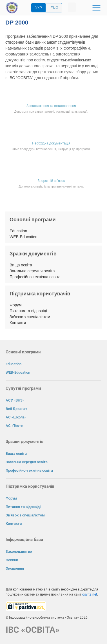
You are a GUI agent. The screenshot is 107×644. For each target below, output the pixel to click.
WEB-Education (24, 237)
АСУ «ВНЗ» (15, 400)
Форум (16, 305)
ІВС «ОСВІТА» (33, 630)
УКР (39, 8)
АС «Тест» (14, 426)
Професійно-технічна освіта (35, 277)
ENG (54, 8)
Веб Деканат (16, 409)
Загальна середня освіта (32, 271)
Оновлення (15, 568)
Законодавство (19, 551)
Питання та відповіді (28, 311)
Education (18, 231)
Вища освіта (21, 265)
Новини (12, 560)
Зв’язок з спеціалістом (30, 317)
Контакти (18, 323)
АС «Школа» (16, 417)
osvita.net (90, 594)
